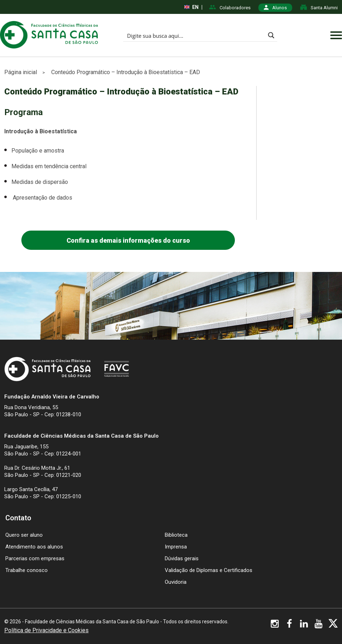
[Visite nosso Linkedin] (304, 625)
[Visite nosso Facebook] (289, 625)
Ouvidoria (176, 582)
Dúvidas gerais (182, 558)
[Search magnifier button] (271, 35)
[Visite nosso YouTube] (319, 625)
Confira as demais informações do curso (128, 240)
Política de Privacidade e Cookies (46, 630)
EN (191, 7)
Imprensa (176, 547)
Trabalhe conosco (27, 570)
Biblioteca (176, 535)
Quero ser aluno (24, 535)
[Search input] (194, 35)
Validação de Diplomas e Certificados (209, 570)
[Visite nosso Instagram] (275, 625)
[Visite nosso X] (333, 624)
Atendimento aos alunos (34, 547)
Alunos (275, 8)
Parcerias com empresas (35, 558)
